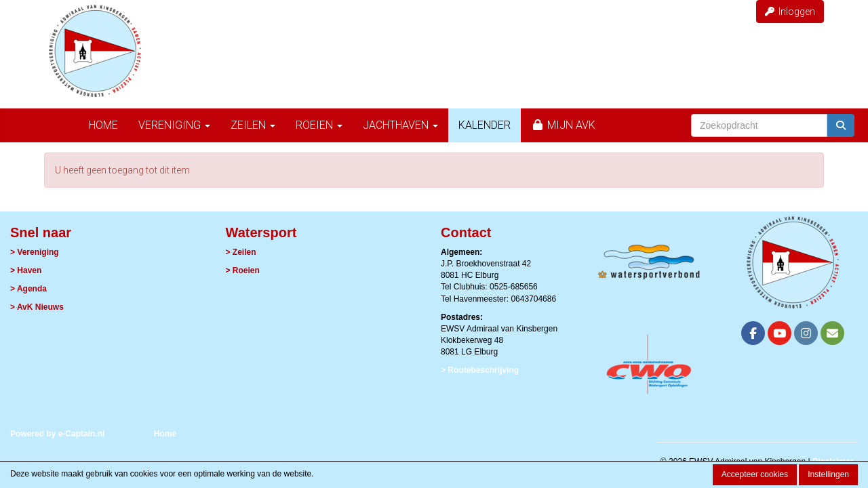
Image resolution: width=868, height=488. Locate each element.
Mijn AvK (563, 125)
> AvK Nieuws (37, 307)
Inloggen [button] (790, 12)
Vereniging (174, 125)
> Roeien (243, 270)
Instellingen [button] (828, 474)
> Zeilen (241, 252)
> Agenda (28, 289)
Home (103, 125)
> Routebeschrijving (480, 370)
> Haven (26, 270)
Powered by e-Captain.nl (57, 434)
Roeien (319, 125)
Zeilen (253, 125)
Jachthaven (400, 125)
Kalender (485, 125)
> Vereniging (35, 252)
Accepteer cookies (755, 474)
